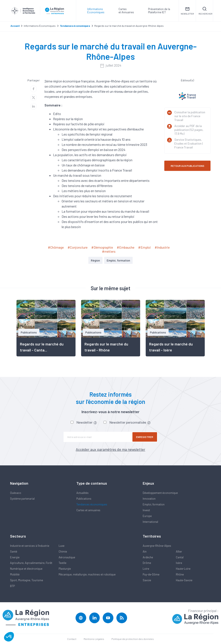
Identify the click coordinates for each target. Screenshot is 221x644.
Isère (179, 563)
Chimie (63, 551)
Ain (145, 551)
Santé (14, 551)
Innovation (149, 499)
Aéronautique (67, 557)
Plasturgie (65, 569)
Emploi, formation (118, 260)
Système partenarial (22, 499)
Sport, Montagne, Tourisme (27, 580)
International (150, 522)
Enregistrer (145, 437)
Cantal (180, 557)
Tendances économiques (92, 504)
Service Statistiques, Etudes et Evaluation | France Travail (189, 143)
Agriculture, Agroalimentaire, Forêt (31, 563)
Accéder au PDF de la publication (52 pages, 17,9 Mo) (189, 130)
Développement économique (160, 493)
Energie (15, 557)
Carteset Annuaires (126, 11)
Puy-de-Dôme (151, 574)
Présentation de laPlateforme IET (159, 11)
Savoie (147, 580)
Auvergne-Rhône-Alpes (157, 546)
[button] (9, 637)
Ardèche (148, 557)
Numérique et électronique (26, 569)
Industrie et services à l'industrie (30, 546)
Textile (62, 563)
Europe (147, 516)
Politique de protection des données (133, 639)
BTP (12, 586)
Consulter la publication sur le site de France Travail (190, 116)
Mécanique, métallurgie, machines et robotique (87, 574)
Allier (179, 551)
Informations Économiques (96, 11)
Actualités (82, 493)
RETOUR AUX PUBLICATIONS (188, 166)
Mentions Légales (94, 639)
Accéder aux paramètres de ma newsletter (110, 449)
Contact (72, 639)
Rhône (180, 574)
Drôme (147, 563)
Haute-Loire (183, 569)
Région (95, 260)
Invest (146, 510)
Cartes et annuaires (88, 510)
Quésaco (16, 493)
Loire (146, 569)
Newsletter (87, 422)
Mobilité (15, 574)
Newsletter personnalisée (130, 422)
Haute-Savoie (184, 580)
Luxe (62, 546)
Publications (84, 499)
